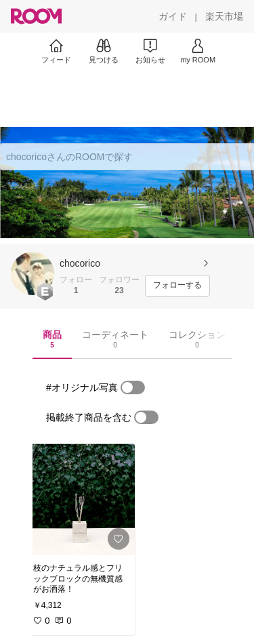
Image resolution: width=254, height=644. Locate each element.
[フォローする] (177, 286)
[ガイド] (173, 16)
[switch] (133, 387)
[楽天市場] (224, 16)
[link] (80, 499)
